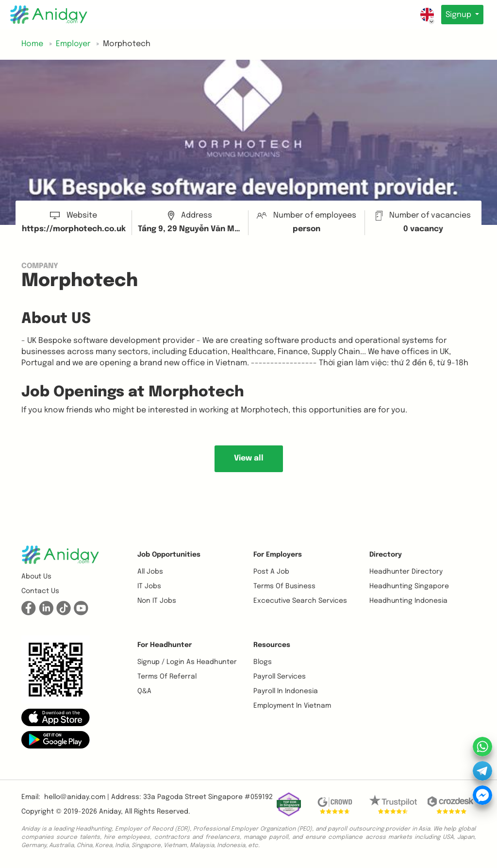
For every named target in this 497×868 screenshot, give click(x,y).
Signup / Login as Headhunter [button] (187, 662)
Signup (457, 15)
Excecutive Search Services (300, 601)
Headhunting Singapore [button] (409, 586)
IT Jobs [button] (149, 586)
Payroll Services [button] (280, 677)
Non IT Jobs (157, 601)
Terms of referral (167, 677)
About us (36, 577)
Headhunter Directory (406, 572)
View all (249, 458)
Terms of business (284, 586)
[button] (56, 717)
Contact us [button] (40, 591)
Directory (386, 555)
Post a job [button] (271, 572)
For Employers (278, 555)
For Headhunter (165, 645)
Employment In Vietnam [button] (292, 706)
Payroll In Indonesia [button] (286, 691)
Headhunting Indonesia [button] (408, 601)
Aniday (110, 812)
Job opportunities (169, 555)
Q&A (144, 691)
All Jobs (150, 572)
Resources (272, 645)
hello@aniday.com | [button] (77, 797)
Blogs (263, 662)
